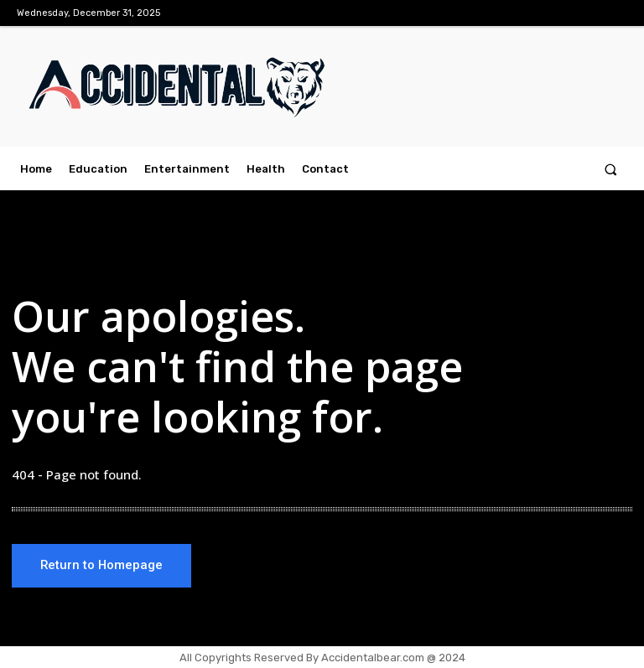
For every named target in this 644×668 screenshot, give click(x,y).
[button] (611, 169)
